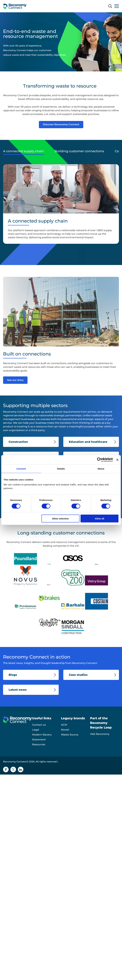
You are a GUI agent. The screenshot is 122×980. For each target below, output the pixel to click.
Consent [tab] (21, 469)
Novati (65, 730)
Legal (36, 730)
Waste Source (70, 735)
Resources (39, 744)
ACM (64, 725)
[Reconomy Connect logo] (15, 6)
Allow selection (60, 518)
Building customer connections (79, 151)
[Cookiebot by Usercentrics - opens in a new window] (99, 460)
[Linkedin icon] (21, 769)
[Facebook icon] (6, 769)
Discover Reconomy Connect (61, 124)
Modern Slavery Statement (42, 737)
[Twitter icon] (13, 769)
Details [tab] (61, 469)
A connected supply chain (23, 151)
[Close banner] (117, 460)
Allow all (99, 518)
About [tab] (101, 469)
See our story (15, 380)
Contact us (39, 725)
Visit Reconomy (100, 734)
